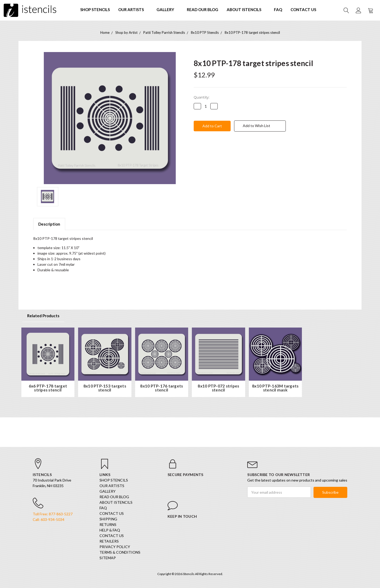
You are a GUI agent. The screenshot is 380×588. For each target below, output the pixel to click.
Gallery (167, 10)
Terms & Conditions (120, 553)
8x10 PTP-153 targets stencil (105, 388)
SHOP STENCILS (95, 10)
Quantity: (201, 97)
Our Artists (133, 10)
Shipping (108, 519)
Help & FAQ (110, 531)
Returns (108, 525)
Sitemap (108, 558)
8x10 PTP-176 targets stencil (161, 388)
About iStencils (246, 10)
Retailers (109, 542)
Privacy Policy (115, 547)
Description (49, 224)
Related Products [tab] (43, 316)
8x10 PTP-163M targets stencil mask (275, 388)
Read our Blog (203, 10)
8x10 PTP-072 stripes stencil (218, 388)
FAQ (278, 10)
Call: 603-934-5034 (49, 520)
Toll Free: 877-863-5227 (53, 515)
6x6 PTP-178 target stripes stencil (48, 388)
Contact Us (303, 10)
